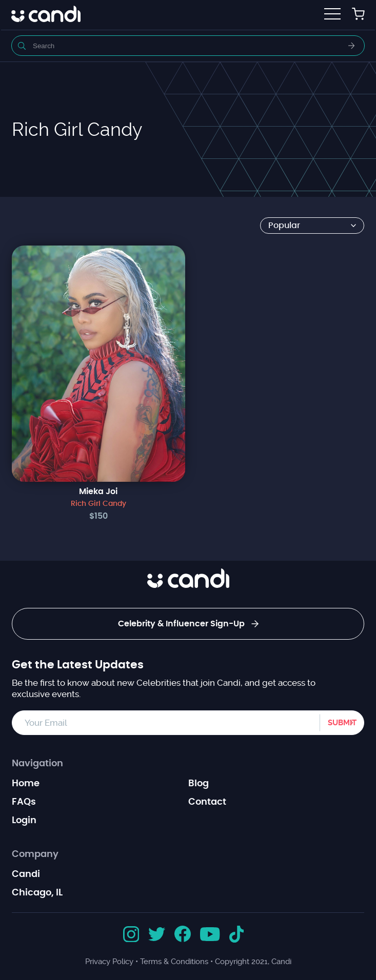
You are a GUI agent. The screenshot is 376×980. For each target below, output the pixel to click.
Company (35, 854)
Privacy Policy (109, 962)
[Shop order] (312, 226)
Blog (199, 784)
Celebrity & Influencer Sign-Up (188, 624)
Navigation (37, 764)
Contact (207, 802)
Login (24, 821)
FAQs (24, 802)
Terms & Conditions (174, 962)
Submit (342, 723)
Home (26, 784)
